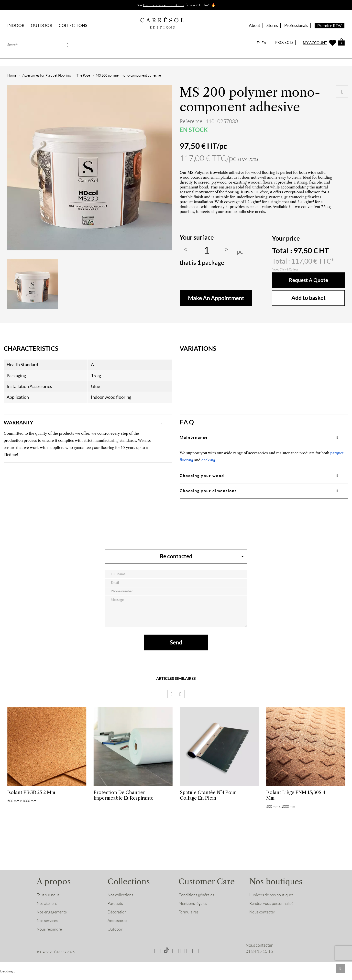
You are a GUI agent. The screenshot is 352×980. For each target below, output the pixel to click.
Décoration (118, 919)
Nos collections (121, 901)
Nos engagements (53, 919)
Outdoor (115, 936)
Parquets (115, 910)
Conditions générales (197, 901)
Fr (258, 43)
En (264, 43)
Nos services (48, 927)
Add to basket (308, 298)
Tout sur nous (48, 901)
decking (208, 460)
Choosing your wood (202, 476)
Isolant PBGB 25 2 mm (31, 797)
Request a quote (308, 280)
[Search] (38, 44)
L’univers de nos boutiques (272, 901)
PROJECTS (284, 42)
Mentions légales (193, 910)
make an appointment (216, 298)
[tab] (88, 422)
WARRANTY (21, 422)
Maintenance (194, 437)
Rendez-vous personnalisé (272, 910)
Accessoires (118, 927)
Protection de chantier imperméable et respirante (124, 799)
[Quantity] (207, 250)
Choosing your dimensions (208, 491)
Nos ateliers (47, 910)
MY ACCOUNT (315, 43)
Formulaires (189, 919)
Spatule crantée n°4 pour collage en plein (208, 799)
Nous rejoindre (50, 936)
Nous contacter (263, 919)
